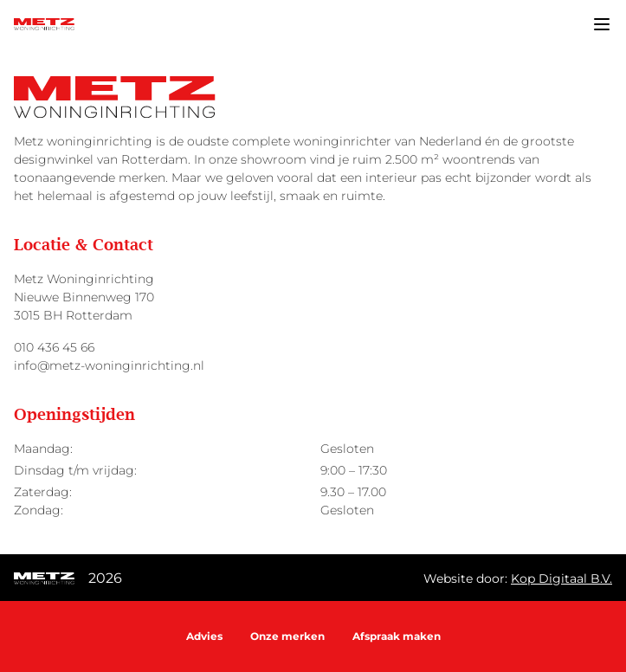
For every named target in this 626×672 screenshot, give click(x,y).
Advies (204, 636)
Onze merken (287, 636)
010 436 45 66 (54, 347)
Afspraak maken (397, 636)
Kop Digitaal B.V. (561, 578)
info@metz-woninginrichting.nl (109, 365)
